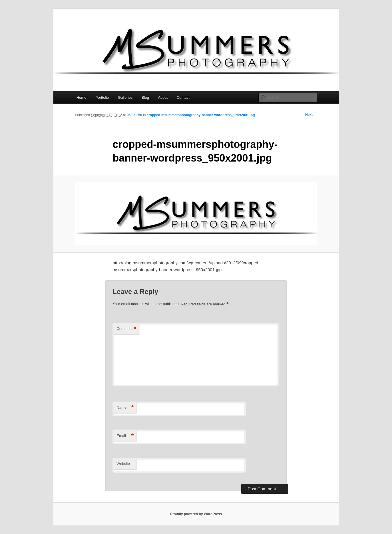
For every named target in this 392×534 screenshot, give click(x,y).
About (163, 97)
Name (125, 408)
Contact (183, 97)
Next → (311, 115)
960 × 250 (134, 115)
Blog (145, 97)
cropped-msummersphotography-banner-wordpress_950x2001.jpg (201, 115)
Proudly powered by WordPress (196, 514)
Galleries (125, 97)
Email (125, 436)
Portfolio (102, 97)
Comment (126, 329)
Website (123, 464)
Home (82, 97)
